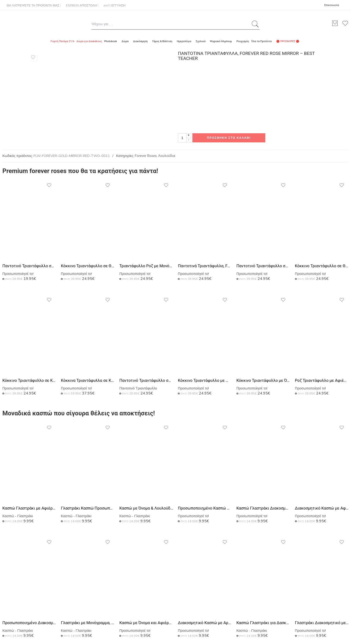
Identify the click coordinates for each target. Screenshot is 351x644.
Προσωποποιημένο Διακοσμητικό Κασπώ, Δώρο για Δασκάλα (29, 623)
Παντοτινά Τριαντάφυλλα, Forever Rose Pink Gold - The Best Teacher (205, 266)
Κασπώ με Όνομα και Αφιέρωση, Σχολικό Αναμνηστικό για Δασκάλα (146, 623)
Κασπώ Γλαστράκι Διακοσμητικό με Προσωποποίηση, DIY (263, 508)
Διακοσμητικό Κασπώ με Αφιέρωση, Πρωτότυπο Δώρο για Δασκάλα (322, 508)
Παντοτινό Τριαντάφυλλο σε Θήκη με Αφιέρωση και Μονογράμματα (263, 266)
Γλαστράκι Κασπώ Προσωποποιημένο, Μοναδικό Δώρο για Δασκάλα (88, 508)
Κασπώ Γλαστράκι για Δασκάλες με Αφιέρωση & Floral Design (263, 623)
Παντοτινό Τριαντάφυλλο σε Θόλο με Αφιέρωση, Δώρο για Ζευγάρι (146, 380)
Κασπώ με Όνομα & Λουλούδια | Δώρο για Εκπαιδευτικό (146, 508)
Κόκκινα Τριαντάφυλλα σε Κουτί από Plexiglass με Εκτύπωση (88, 380)
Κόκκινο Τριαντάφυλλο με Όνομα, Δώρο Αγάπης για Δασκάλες (263, 380)
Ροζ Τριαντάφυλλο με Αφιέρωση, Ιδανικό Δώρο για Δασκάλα (322, 380)
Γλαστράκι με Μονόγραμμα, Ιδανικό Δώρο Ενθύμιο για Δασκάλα (88, 623)
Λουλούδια (167, 156)
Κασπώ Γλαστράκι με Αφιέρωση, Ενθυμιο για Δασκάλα (29, 508)
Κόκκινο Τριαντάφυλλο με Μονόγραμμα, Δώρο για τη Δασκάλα (205, 380)
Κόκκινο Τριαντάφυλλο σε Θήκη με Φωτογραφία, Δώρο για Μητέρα (322, 266)
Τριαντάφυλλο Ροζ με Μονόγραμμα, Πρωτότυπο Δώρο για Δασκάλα (146, 266)
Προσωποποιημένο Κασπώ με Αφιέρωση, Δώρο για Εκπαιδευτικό (205, 508)
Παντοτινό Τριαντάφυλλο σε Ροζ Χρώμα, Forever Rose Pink (29, 266)
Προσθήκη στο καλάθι (229, 138)
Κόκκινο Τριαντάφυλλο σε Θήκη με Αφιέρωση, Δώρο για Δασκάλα (88, 266)
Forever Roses (146, 156)
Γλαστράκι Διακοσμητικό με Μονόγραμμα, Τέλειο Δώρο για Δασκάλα (322, 623)
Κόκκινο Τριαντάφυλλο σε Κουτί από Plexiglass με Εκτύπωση (29, 380)
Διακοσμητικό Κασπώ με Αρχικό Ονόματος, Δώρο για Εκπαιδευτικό (205, 623)
